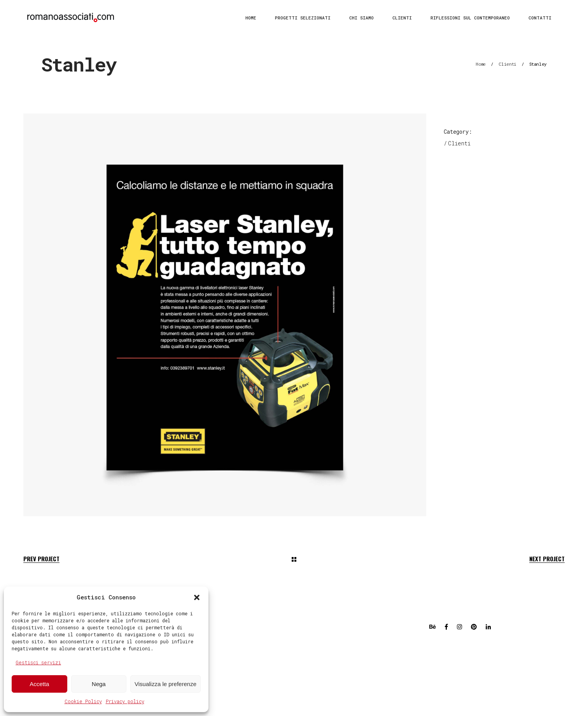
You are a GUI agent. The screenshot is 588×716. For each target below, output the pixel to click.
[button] (197, 597)
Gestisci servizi (38, 662)
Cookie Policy (83, 701)
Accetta (39, 684)
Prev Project (41, 559)
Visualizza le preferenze (165, 684)
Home (481, 64)
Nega (99, 684)
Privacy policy (125, 701)
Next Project (547, 559)
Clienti (507, 64)
